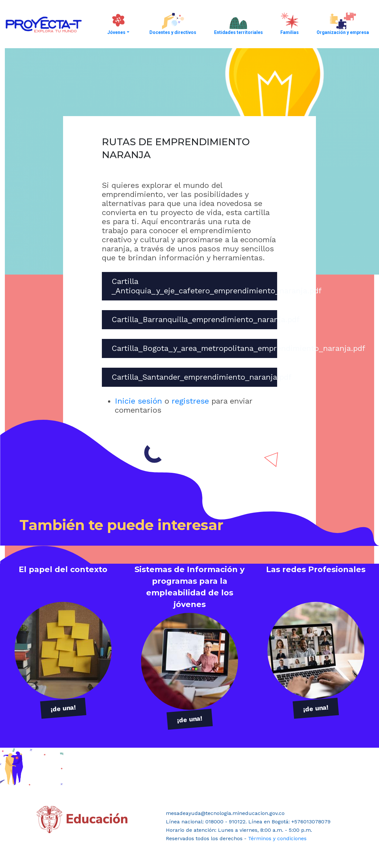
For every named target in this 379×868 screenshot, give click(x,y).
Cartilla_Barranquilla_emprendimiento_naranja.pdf (206, 320)
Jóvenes (116, 32)
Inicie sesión (138, 401)
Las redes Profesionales (316, 569)
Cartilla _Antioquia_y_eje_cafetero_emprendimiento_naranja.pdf (217, 286)
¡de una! (63, 708)
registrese (190, 401)
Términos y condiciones (277, 838)
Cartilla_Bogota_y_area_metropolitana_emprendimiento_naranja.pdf (238, 348)
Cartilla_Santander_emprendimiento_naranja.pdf (202, 377)
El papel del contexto (63, 569)
